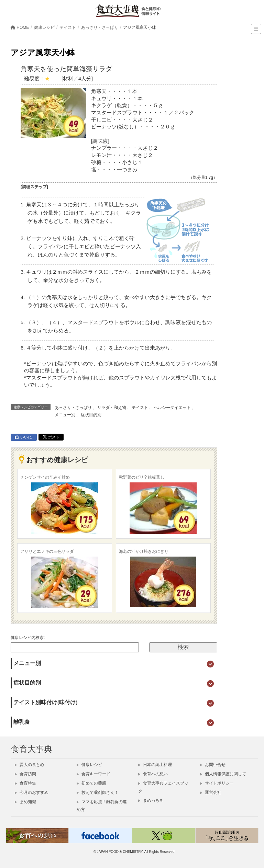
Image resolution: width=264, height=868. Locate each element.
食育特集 (25, 783)
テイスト (140, 408)
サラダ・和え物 (112, 408)
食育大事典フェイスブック (163, 787)
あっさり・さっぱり (73, 408)
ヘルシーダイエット (172, 408)
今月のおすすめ (32, 792)
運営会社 (211, 792)
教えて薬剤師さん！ (98, 792)
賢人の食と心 (30, 765)
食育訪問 (25, 774)
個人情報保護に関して (223, 774)
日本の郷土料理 (155, 765)
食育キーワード (93, 774)
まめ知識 (25, 802)
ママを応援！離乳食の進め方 (102, 806)
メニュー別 (65, 415)
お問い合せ (213, 765)
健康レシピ (89, 765)
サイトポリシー (217, 783)
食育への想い (153, 774)
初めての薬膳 (91, 783)
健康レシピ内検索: (28, 638)
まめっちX (150, 800)
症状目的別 (91, 415)
